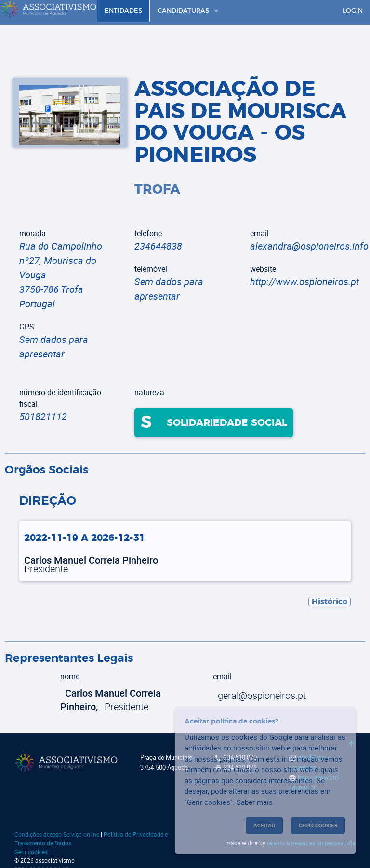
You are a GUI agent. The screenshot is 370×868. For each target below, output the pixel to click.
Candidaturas (183, 11)
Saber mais (255, 802)
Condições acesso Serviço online (57, 834)
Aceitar (264, 826)
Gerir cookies (31, 852)
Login (353, 11)
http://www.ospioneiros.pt (304, 282)
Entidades (123, 11)
